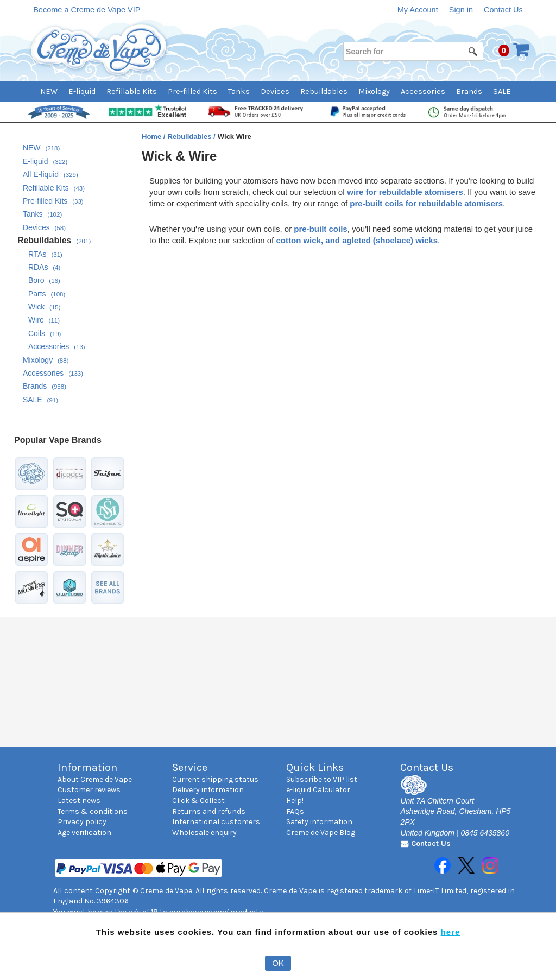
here (451, 932)
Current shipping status (215, 779)
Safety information (319, 822)
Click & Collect (198, 801)
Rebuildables (324, 91)
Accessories (423, 91)
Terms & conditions (93, 811)
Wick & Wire (179, 156)
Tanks (239, 91)
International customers (216, 822)
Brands (469, 91)
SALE (502, 91)
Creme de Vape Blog (321, 833)
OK (278, 963)
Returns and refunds (209, 811)
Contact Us (503, 10)
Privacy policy (82, 822)
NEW (49, 91)
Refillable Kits (132, 91)
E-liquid (82, 91)
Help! (295, 801)
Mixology (374, 91)
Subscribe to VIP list (322, 779)
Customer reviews (89, 790)
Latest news (79, 801)
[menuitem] (54, 91)
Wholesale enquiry (204, 833)
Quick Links (315, 767)
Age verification (84, 833)
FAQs (295, 811)
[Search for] (413, 51)
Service (190, 767)
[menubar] (278, 91)
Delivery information (208, 790)
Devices (275, 91)
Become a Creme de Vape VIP (87, 10)
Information (87, 767)
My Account (418, 10)
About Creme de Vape (95, 779)
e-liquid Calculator (318, 790)
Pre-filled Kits (192, 91)
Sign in (461, 10)
